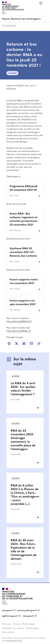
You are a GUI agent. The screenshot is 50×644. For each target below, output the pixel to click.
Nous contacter (8, 632)
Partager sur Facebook (9, 343)
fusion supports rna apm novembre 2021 (23, 302)
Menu (46, 3)
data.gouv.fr (29, 616)
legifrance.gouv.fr (10, 616)
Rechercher (41, 3)
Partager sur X (17, 343)
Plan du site (6, 624)
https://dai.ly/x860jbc (17, 331)
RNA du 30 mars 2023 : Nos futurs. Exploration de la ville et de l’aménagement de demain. (24, 549)
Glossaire (17, 624)
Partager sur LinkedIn (24, 343)
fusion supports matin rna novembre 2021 (24, 281)
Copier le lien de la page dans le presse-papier (39, 343)
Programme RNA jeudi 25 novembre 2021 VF (23, 188)
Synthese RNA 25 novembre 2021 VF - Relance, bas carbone (23, 252)
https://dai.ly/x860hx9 (18, 321)
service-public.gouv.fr (27, 610)
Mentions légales (29, 624)
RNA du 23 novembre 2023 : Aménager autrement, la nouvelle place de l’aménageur (23, 440)
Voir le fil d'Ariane (9, 25)
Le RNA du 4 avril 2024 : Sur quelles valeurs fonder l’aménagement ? (23, 389)
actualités (12, 73)
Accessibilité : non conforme (13, 628)
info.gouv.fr (7, 610)
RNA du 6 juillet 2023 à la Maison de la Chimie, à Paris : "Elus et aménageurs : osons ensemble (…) (25, 495)
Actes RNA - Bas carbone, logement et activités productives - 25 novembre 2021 (24, 219)
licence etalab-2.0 (13, 641)
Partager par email (31, 343)
